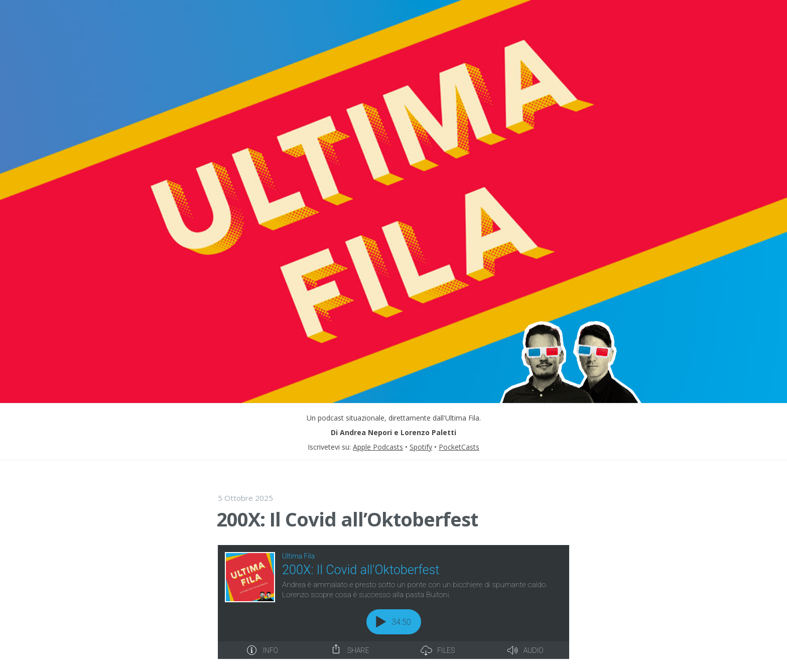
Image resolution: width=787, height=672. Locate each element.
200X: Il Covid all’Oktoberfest (347, 519)
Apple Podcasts (378, 447)
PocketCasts (459, 447)
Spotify (421, 447)
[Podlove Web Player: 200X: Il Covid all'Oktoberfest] (393, 602)
